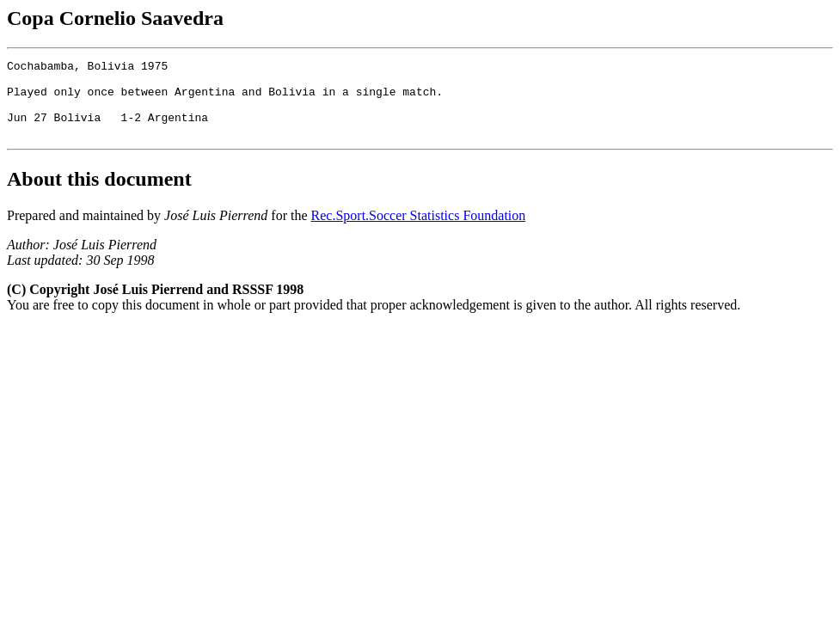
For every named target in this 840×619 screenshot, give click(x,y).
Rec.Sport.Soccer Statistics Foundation (419, 231)
